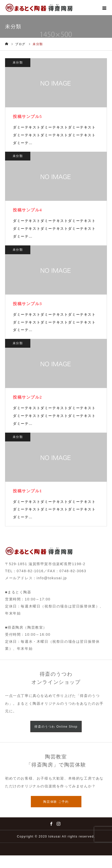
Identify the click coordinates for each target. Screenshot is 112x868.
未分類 (18, 62)
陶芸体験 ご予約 (56, 802)
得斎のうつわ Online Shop (56, 727)
